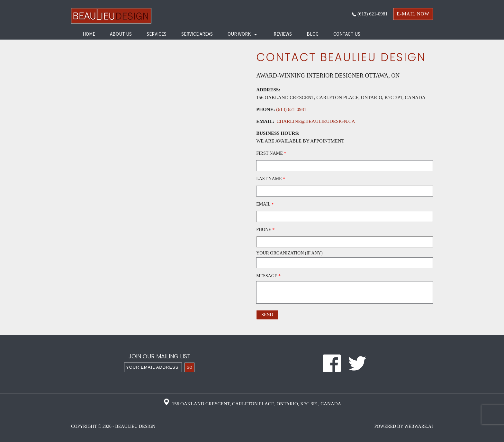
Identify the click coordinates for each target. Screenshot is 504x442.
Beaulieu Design (135, 426)
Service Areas (197, 34)
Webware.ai (419, 426)
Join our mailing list (159, 357)
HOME (89, 34)
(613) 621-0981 (370, 14)
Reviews (283, 34)
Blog (313, 34)
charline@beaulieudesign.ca (315, 121)
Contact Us (347, 34)
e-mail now (413, 14)
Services (157, 34)
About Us (121, 34)
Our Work (239, 34)
